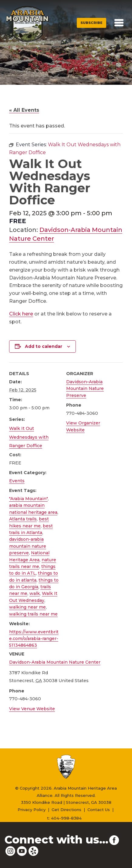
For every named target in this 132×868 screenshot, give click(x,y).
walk (35, 593)
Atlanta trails (23, 519)
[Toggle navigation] (119, 23)
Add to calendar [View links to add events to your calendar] (44, 346)
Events (17, 481)
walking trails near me (33, 614)
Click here (21, 314)
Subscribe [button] (91, 23)
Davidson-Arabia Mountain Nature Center (55, 662)
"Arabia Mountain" (28, 499)
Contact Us (99, 810)
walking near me (27, 607)
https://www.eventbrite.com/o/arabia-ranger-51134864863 (34, 639)
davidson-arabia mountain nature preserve (28, 546)
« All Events (24, 110)
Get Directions (66, 810)
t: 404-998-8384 (64, 818)
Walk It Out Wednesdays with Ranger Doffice (29, 437)
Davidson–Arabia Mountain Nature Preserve (85, 389)
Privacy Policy (32, 810)
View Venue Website (32, 709)
